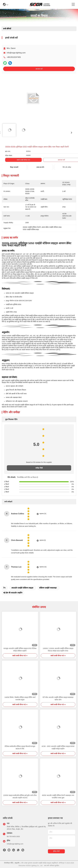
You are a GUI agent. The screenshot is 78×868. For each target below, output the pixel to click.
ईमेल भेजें (56, 851)
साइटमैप (17, 863)
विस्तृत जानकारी (14, 167)
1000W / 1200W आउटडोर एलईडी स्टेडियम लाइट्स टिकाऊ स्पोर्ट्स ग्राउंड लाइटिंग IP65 (58, 650)
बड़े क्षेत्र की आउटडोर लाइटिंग (13, 593)
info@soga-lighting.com (16, 53)
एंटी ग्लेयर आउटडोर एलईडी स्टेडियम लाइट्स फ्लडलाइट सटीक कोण (58, 698)
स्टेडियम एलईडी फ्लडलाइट (48, 588)
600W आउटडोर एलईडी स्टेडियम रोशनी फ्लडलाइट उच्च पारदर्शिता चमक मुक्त (58, 796)
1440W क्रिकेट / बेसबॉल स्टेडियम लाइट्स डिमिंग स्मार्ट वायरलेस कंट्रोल (20, 698)
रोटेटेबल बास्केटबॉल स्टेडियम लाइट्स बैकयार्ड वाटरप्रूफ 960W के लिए (20, 747)
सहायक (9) (43, 540)
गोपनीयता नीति (9, 863)
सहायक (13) (43, 567)
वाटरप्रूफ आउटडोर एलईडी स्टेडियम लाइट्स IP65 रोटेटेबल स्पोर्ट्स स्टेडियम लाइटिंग (20, 650)
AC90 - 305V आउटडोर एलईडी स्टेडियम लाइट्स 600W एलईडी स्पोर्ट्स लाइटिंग (58, 747)
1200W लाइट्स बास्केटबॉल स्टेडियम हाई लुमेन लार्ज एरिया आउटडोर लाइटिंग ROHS (20, 796)
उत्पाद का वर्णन (40, 167)
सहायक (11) (43, 514)
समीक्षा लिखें (39, 468)
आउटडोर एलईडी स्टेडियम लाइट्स (22, 588)
